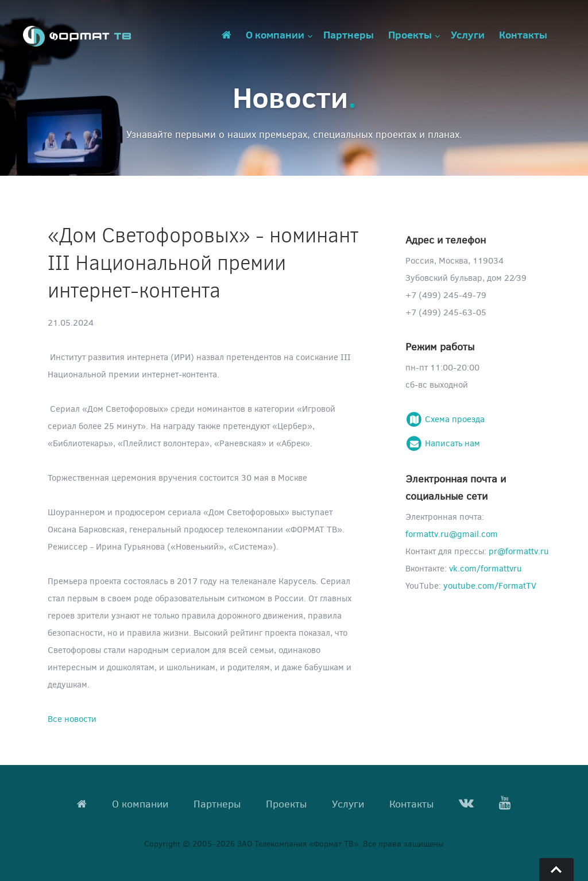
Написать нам (443, 443)
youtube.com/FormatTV (490, 585)
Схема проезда (445, 419)
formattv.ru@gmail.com (452, 534)
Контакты (523, 34)
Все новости (72, 718)
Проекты (410, 34)
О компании (275, 34)
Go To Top (556, 870)
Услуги (468, 34)
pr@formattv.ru (519, 551)
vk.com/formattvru (486, 568)
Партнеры (349, 34)
